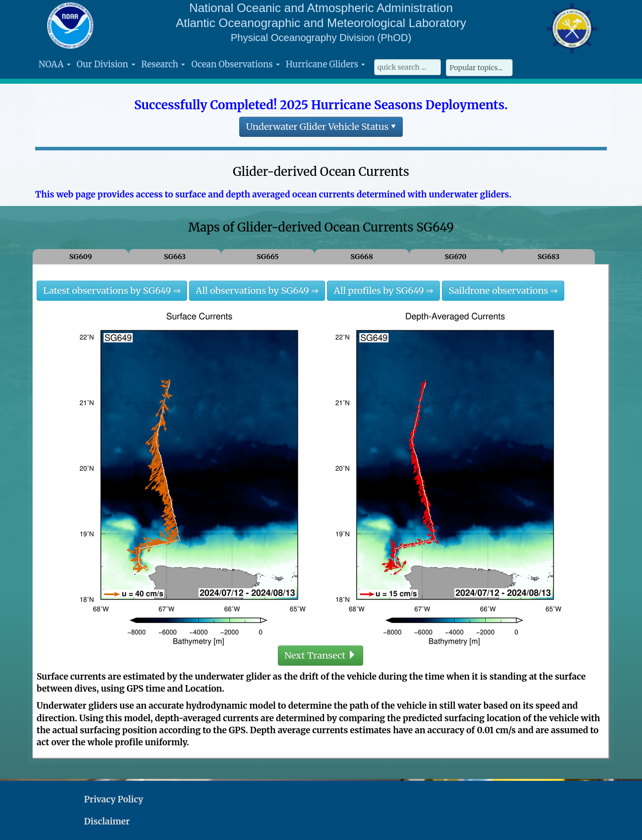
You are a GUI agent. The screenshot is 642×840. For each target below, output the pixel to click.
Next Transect (320, 655)
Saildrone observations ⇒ (503, 290)
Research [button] (164, 64)
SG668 (362, 257)
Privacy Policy (114, 799)
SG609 (81, 257)
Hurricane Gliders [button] (326, 64)
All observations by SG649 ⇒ (257, 290)
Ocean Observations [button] (235, 64)
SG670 (455, 257)
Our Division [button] (106, 64)
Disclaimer (107, 821)
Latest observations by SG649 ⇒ (112, 290)
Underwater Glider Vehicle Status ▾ (321, 127)
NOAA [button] (55, 64)
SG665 (268, 257)
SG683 (549, 257)
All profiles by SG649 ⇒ (383, 290)
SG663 (175, 257)
